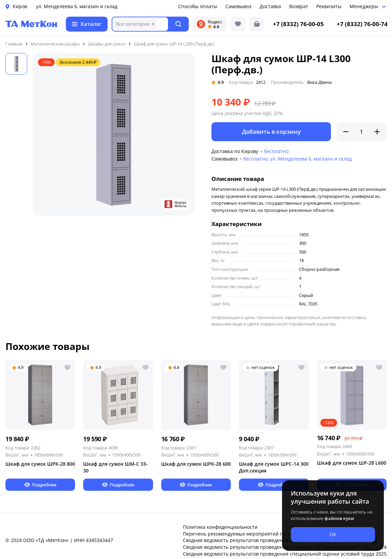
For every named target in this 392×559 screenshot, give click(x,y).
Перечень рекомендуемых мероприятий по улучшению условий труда (266, 534)
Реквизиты (329, 6)
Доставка (270, 6)
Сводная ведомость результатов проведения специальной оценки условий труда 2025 (285, 554)
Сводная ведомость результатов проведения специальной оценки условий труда (279, 540)
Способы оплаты (198, 6)
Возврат (299, 6)
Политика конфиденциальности (220, 527)
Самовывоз (238, 6)
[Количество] (361, 132)
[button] (179, 24)
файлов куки (339, 518)
